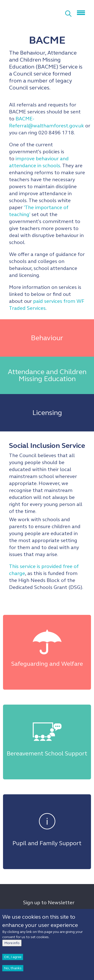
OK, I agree (13, 959)
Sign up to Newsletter (49, 903)
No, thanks (13, 970)
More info (12, 945)
